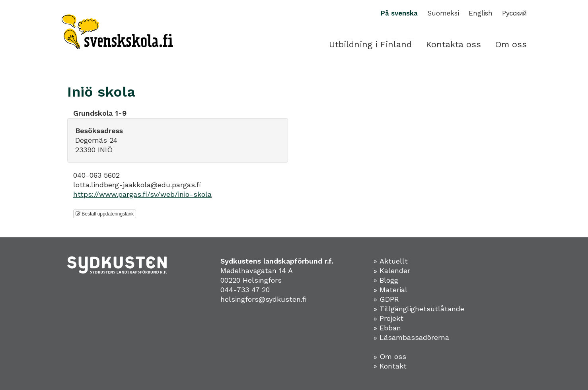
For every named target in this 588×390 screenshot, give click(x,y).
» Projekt (388, 318)
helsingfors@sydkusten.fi (264, 299)
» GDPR (386, 299)
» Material (390, 290)
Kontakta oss (454, 44)
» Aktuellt (391, 261)
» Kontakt (390, 366)
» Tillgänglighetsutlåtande (419, 309)
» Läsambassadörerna (411, 337)
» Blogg (386, 280)
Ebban (390, 328)
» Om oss (390, 356)
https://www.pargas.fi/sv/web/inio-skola (142, 194)
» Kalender (392, 271)
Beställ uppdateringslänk (105, 214)
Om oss (511, 44)
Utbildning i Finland (370, 44)
